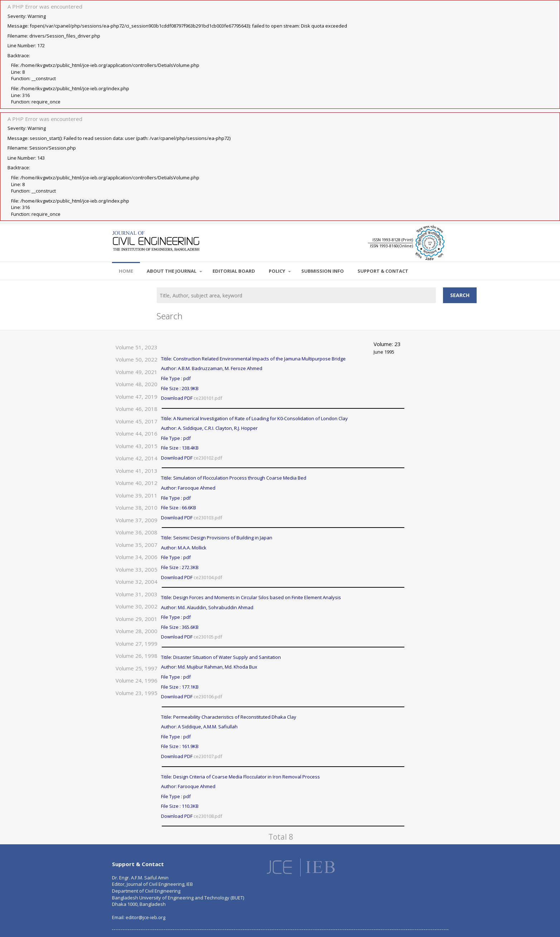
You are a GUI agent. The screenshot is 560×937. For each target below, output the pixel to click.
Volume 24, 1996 (137, 680)
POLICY (280, 271)
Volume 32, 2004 (137, 582)
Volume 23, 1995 (137, 693)
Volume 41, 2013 (137, 471)
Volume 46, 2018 (137, 409)
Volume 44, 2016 (137, 433)
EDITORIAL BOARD (234, 271)
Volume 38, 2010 (137, 508)
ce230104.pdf (208, 577)
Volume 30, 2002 (137, 606)
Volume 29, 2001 (137, 619)
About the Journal (174, 271)
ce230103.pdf (208, 518)
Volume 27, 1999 (137, 644)
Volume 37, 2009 (137, 520)
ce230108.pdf (208, 816)
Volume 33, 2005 (137, 569)
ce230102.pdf (208, 458)
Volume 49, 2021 (137, 372)
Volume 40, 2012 (137, 483)
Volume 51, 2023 (137, 347)
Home (126, 271)
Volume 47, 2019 (137, 397)
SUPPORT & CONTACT (383, 271)
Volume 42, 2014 (137, 458)
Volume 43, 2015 (137, 446)
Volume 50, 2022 (137, 359)
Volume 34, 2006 (137, 557)
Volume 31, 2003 (137, 594)
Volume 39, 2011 (137, 495)
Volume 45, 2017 (137, 421)
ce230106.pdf (208, 696)
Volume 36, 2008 (137, 532)
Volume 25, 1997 (137, 668)
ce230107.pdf (208, 756)
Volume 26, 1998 (137, 656)
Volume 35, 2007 (137, 545)
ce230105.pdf (208, 637)
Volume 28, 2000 (137, 631)
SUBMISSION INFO (323, 271)
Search (460, 295)
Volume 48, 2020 (137, 384)
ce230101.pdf (208, 398)
